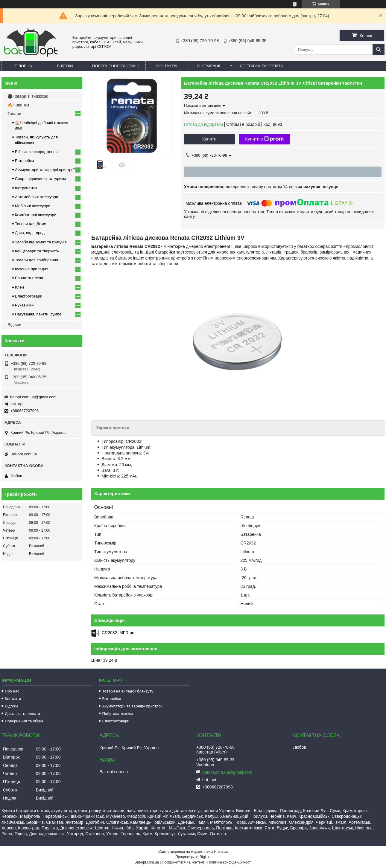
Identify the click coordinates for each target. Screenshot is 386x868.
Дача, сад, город (30, 233)
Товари (14, 114)
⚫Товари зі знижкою (28, 96)
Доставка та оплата (262, 66)
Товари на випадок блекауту (128, 691)
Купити (209, 139)
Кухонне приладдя (32, 269)
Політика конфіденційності (230, 862)
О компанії (209, 66)
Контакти (167, 66)
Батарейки (24, 161)
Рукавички (24, 305)
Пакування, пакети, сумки (38, 314)
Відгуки (65, 66)
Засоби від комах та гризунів (41, 242)
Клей (19, 287)
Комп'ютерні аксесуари (36, 215)
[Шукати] (379, 49)
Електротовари (29, 296)
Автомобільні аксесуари (37, 197)
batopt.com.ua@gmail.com (33, 397)
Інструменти (26, 188)
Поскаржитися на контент (183, 862)
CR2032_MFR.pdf (119, 633)
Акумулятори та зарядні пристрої (45, 170)
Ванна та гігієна (29, 278)
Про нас (12, 691)
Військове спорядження (36, 152)
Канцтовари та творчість (37, 251)
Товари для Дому (31, 224)
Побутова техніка (117, 714)
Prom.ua (221, 852)
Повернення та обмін (116, 66)
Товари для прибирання (37, 260)
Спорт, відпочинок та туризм (40, 179)
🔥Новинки (18, 105)
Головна (23, 66)
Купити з (264, 139)
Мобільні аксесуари (33, 206)
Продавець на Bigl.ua (193, 857)
